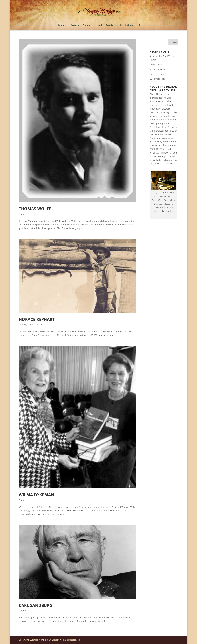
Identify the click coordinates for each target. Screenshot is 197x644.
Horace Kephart (37, 319)
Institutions (126, 25)
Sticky (39, 325)
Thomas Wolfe (35, 209)
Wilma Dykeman (36, 495)
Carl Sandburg (36, 605)
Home (61, 25)
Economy (88, 25)
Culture (75, 25)
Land (99, 25)
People (110, 25)
